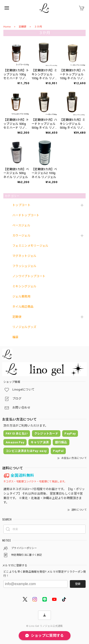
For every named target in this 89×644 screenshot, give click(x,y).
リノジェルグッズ (24, 327)
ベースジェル (21, 225)
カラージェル (21, 236)
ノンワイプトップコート (29, 276)
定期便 (23, 27)
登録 (78, 584)
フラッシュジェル (24, 266)
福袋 (15, 337)
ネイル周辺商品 (23, 307)
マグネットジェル (24, 256)
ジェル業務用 (21, 296)
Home (7, 27)
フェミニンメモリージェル (30, 246)
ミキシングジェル (24, 286)
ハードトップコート (26, 215)
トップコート (21, 205)
